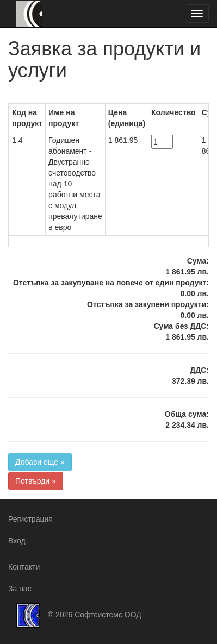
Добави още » (40, 462)
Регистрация (30, 519)
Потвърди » (36, 481)
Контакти (24, 567)
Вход (17, 541)
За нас (20, 589)
